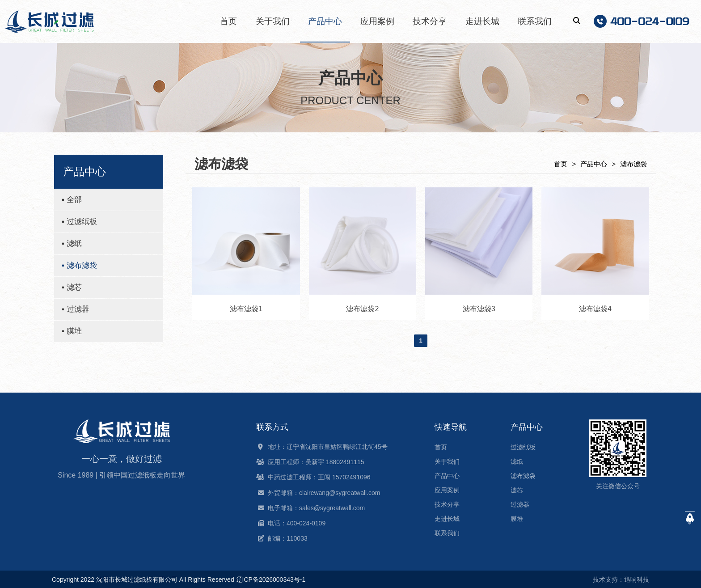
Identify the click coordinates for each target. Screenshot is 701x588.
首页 (561, 164)
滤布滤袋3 (479, 309)
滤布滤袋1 (246, 309)
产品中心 (594, 164)
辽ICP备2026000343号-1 (271, 580)
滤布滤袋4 (595, 309)
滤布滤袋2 (362, 309)
